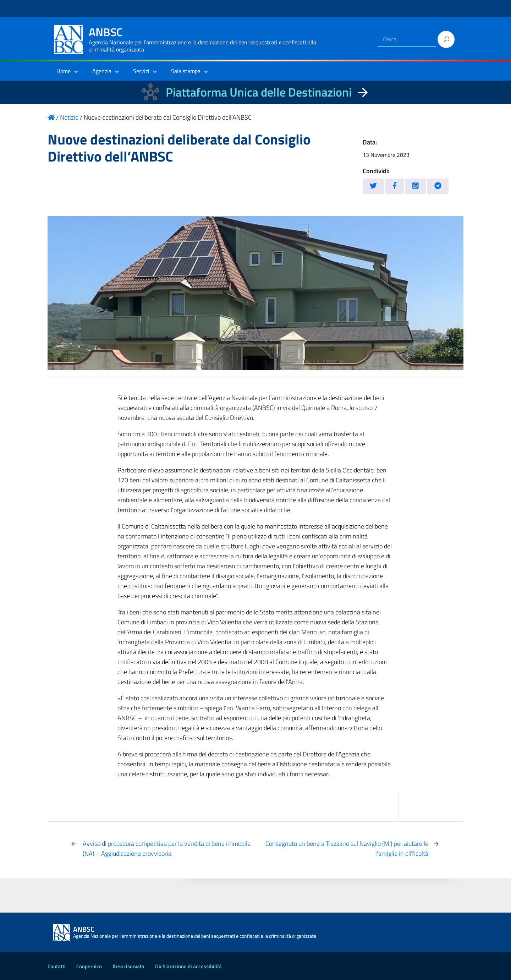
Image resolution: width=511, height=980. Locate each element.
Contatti (57, 966)
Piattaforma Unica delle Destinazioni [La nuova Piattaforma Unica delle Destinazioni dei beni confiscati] (259, 92)
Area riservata (128, 966)
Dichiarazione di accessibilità (188, 966)
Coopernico (89, 966)
